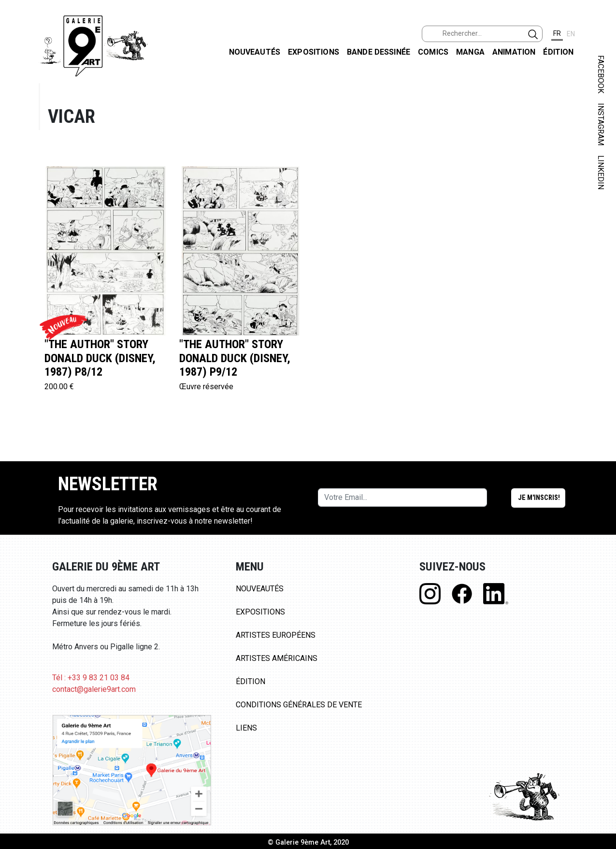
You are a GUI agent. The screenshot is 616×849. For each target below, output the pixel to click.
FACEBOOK (601, 74)
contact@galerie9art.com (94, 689)
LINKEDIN (601, 172)
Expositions (314, 52)
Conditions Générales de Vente (299, 705)
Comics (433, 52)
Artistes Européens (276, 635)
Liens (246, 728)
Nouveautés (255, 52)
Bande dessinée (379, 52)
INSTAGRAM (601, 124)
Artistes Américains (277, 658)
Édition (558, 52)
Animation (514, 52)
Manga (470, 52)
